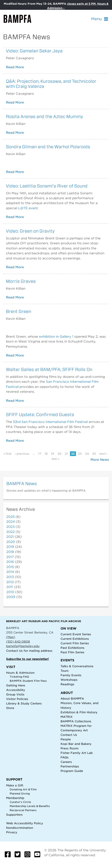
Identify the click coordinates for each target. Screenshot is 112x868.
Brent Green (19, 311)
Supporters (14, 815)
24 (87, 454)
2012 (10, 582)
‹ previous (22, 454)
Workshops (69, 680)
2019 (10, 547)
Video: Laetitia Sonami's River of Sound (47, 186)
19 (52, 454)
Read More (15, 67)
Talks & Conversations (77, 666)
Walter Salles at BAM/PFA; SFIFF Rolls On (49, 369)
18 (46, 454)
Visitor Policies (17, 699)
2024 (11, 522)
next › (103, 454)
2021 (10, 537)
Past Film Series (72, 652)
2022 (10, 532)
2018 (10, 552)
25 (94, 454)
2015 (10, 567)
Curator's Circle (20, 802)
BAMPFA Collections (76, 721)
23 (80, 454)
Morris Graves (21, 281)
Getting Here (16, 685)
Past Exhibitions (72, 648)
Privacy (12, 832)
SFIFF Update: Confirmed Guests (40, 414)
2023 (10, 527)
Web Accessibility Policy (25, 823)
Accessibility (16, 690)
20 (60, 454)
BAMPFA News (22, 484)
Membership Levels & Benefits (30, 806)
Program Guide (72, 771)
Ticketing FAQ (19, 677)
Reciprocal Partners (23, 810)
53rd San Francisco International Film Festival (50, 422)
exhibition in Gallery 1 (56, 337)
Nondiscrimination (20, 828)
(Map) (11, 637)
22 (73, 454)
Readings (67, 684)
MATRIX (67, 717)
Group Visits (15, 694)
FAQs (65, 757)
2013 (10, 577)
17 (40, 454)
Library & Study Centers (24, 703)
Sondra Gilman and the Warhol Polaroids (48, 147)
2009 (11, 597)
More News (100, 460)
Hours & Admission (20, 673)
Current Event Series (76, 634)
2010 (10, 592)
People (66, 739)
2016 (10, 562)
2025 (10, 517)
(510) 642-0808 (18, 641)
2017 (10, 557)
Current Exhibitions (75, 639)
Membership (15, 798)
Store (10, 708)
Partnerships (70, 766)
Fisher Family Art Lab (77, 753)
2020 (11, 542)
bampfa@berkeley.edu (23, 646)
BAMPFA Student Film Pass (28, 681)
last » (55, 459)
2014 (10, 572)
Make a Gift (15, 785)
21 (66, 454)
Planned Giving (20, 794)
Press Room (70, 748)
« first (7, 454)
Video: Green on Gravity (30, 231)
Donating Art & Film (23, 789)
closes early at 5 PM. (82, 4)
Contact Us (14, 651)
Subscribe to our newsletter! (28, 659)
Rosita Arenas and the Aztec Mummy (44, 116)
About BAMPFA (72, 698)
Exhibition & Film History (79, 712)
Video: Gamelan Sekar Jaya (34, 51)
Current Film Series (75, 643)
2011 (10, 587)
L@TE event (28, 208)
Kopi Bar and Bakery (76, 744)
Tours (65, 671)
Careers (66, 762)
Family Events (71, 675)
